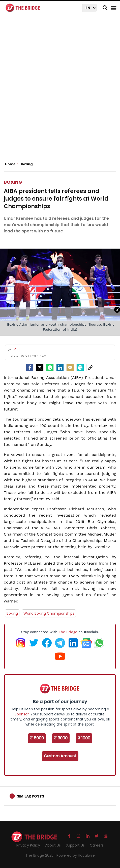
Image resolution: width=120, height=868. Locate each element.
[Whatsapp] (50, 368)
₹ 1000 (84, 738)
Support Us (75, 845)
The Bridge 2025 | (41, 855)
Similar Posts (31, 796)
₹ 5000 (37, 738)
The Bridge (68, 632)
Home (12, 164)
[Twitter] (40, 368)
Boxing (13, 182)
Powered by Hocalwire (76, 855)
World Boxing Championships (49, 613)
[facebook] (30, 368)
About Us (53, 845)
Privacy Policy (28, 845)
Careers (97, 845)
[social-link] (90, 368)
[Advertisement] (60, 90)
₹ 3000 (61, 738)
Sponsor (22, 714)
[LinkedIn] (60, 368)
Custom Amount (60, 756)
